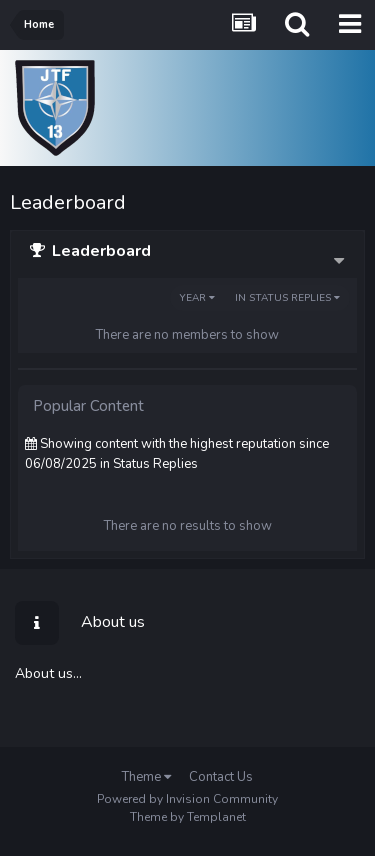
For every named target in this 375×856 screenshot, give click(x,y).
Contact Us (221, 777)
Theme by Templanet (188, 817)
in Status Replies (287, 298)
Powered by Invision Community (187, 799)
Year (197, 298)
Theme (146, 777)
